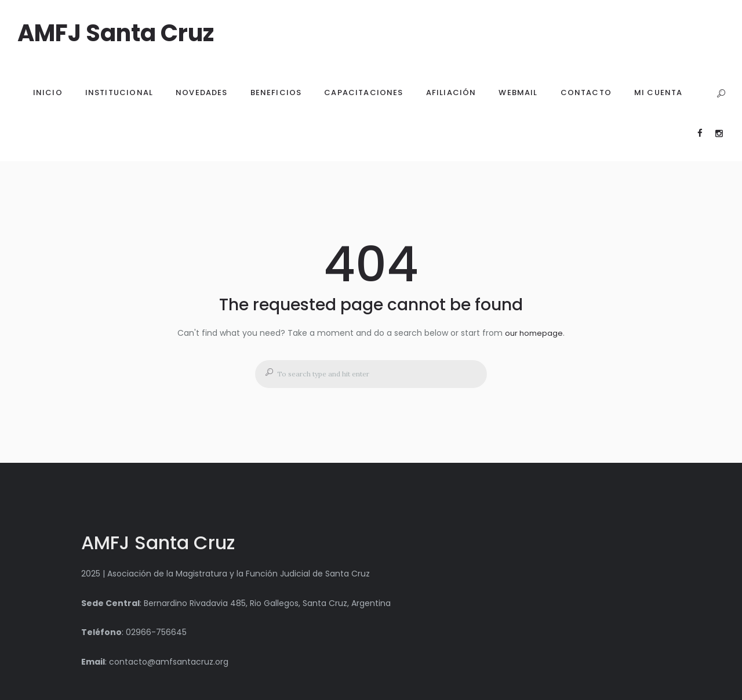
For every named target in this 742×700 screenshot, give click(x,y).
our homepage (534, 333)
